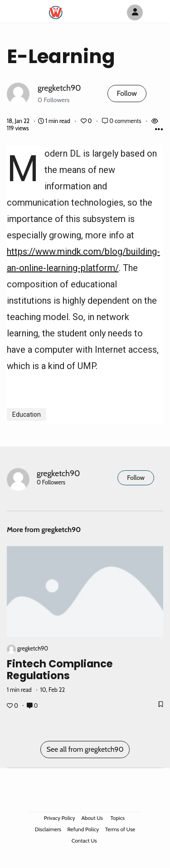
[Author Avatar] (135, 12)
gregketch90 (59, 88)
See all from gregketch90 (85, 749)
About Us (92, 818)
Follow (127, 93)
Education (27, 414)
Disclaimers (48, 829)
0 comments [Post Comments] (122, 121)
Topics (117, 818)
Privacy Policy (60, 818)
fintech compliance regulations (60, 670)
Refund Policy (83, 829)
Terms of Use (120, 829)
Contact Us (84, 841)
